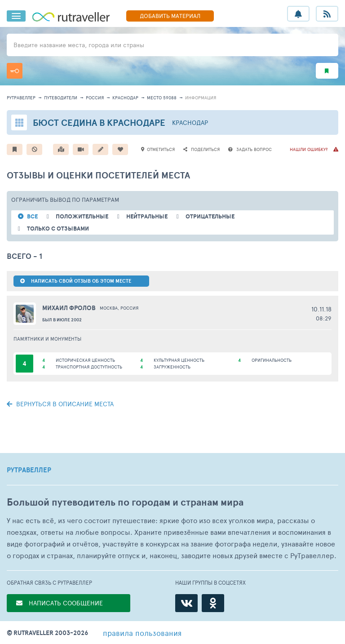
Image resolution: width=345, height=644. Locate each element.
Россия (95, 98)
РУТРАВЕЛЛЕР (29, 470)
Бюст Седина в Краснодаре (99, 122)
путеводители (61, 98)
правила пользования (142, 633)
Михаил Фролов (69, 308)
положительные (82, 216)
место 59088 (162, 98)
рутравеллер (21, 98)
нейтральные (147, 216)
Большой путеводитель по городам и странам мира (125, 502)
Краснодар (125, 98)
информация (201, 98)
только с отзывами (58, 229)
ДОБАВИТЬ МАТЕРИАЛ (170, 16)
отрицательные (210, 216)
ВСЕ (32, 216)
